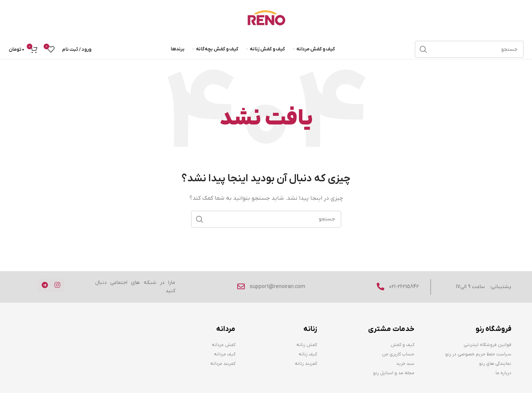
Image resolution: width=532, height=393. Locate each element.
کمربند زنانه (306, 364)
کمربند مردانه (223, 364)
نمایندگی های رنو (495, 364)
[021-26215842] (380, 287)
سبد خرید (405, 364)
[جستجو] (469, 49)
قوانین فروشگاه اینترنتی (487, 345)
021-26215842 (404, 287)
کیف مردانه (225, 354)
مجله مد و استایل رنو (394, 373)
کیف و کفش (402, 345)
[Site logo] (266, 19)
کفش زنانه (307, 345)
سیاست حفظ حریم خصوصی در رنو (478, 354)
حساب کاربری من (398, 354)
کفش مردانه (224, 345)
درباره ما (503, 373)
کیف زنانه (308, 354)
